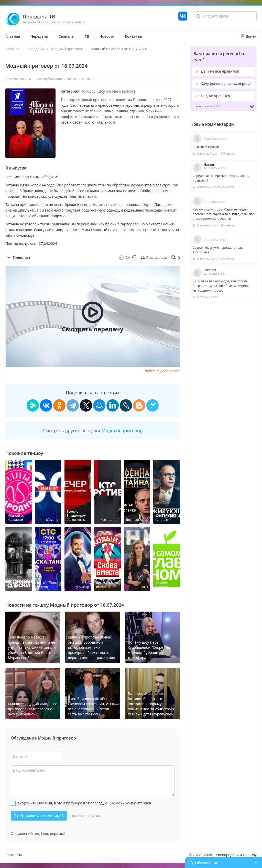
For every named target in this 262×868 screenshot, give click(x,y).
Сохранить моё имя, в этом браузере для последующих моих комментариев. (85, 803)
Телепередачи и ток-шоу (235, 855)
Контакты (134, 36)
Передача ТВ (39, 17)
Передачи (39, 36)
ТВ (87, 36)
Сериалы (66, 36)
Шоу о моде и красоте (117, 91)
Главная (13, 36)
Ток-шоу (88, 91)
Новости (107, 36)
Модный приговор (67, 49)
